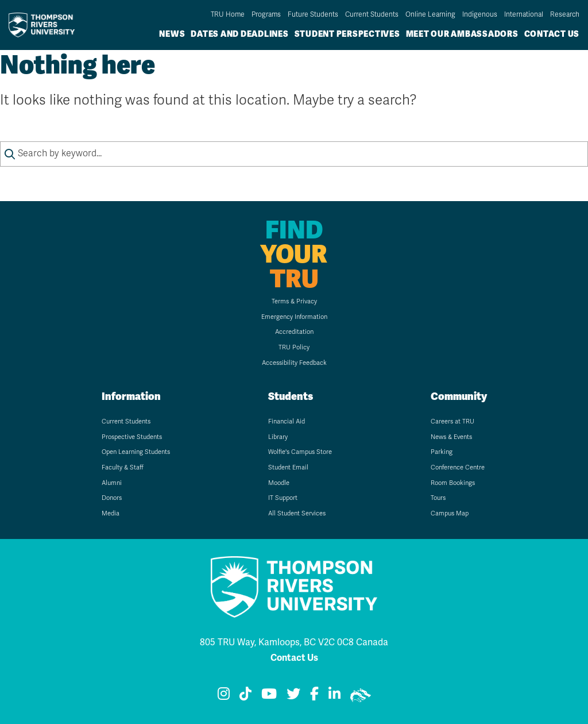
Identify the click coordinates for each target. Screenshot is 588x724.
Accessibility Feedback (294, 363)
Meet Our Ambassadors (462, 34)
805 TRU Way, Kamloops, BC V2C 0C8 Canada (294, 642)
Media (111, 513)
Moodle (279, 483)
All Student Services (297, 513)
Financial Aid (287, 421)
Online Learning (430, 14)
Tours (438, 498)
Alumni (112, 483)
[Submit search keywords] (10, 154)
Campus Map (450, 513)
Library (278, 437)
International (524, 14)
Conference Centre (458, 467)
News (172, 34)
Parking (442, 452)
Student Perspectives (347, 34)
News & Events (451, 437)
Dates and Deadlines (239, 34)
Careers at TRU (452, 421)
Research (565, 14)
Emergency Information (294, 317)
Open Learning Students (136, 452)
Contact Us (552, 34)
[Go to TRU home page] (45, 25)
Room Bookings (453, 483)
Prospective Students (132, 437)
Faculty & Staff (123, 467)
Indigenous (480, 14)
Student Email (288, 467)
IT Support (283, 498)
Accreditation (294, 332)
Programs (266, 14)
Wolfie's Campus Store (300, 452)
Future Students (313, 14)
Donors (112, 498)
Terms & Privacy (294, 301)
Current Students (372, 14)
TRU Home (228, 14)
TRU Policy (294, 347)
